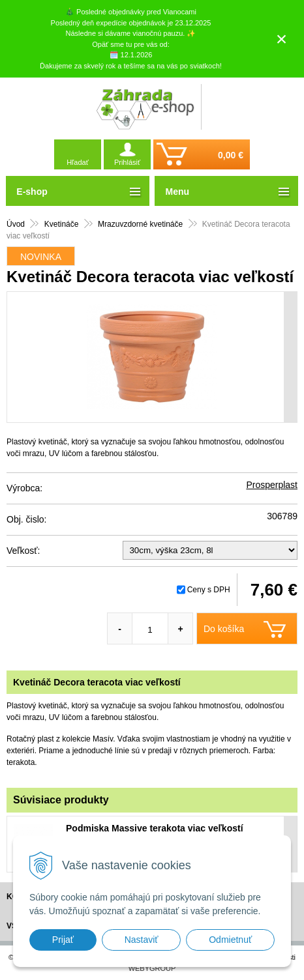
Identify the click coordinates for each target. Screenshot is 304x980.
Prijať (63, 940)
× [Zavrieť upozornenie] (282, 39)
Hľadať (78, 162)
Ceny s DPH (209, 590)
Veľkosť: (23, 551)
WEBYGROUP (152, 968)
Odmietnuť (230, 940)
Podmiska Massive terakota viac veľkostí (155, 828)
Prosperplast (272, 485)
